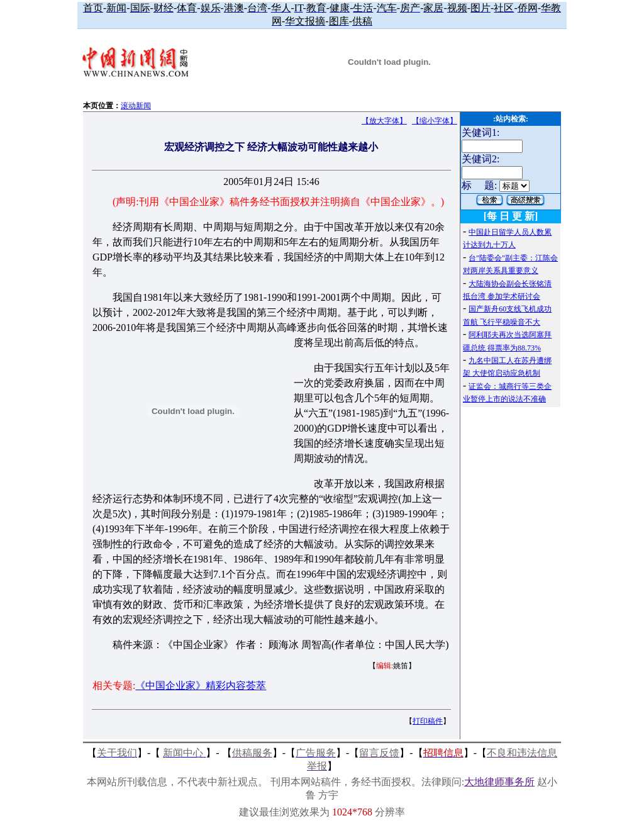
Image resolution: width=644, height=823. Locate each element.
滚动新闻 (136, 106)
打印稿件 (428, 721)
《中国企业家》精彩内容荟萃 (201, 686)
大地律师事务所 (499, 782)
